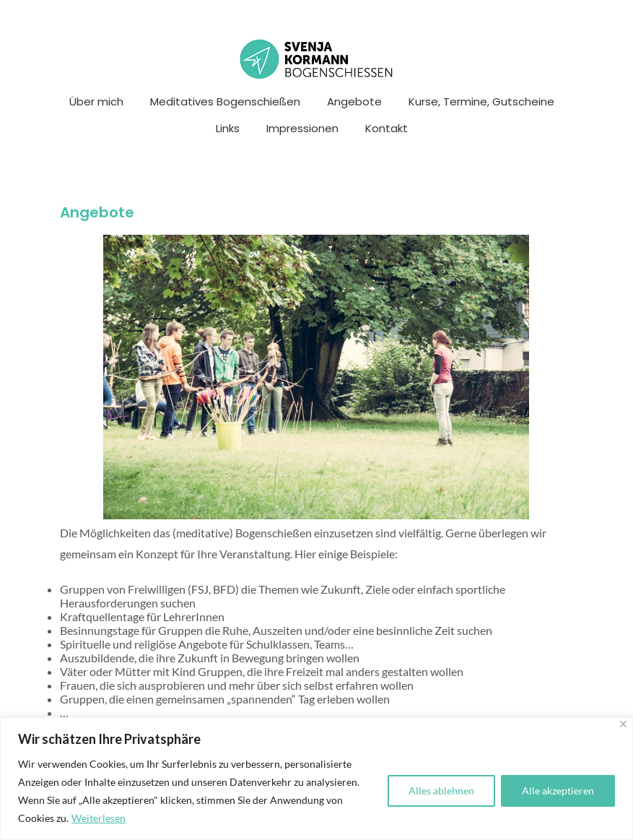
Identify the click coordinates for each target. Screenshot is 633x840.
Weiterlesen (99, 818)
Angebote (354, 101)
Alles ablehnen (441, 791)
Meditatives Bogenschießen (225, 101)
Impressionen (302, 128)
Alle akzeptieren (558, 791)
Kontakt (387, 128)
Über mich (96, 101)
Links (228, 128)
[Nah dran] (623, 724)
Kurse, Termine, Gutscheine (481, 101)
